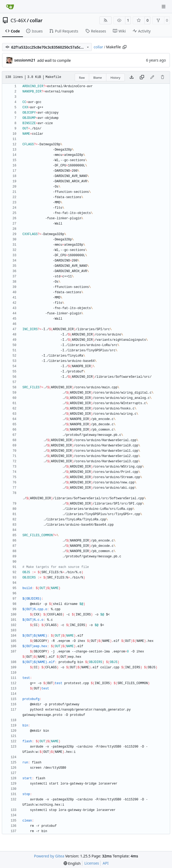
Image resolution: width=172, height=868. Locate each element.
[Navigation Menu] (164, 6)
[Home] (10, 7)
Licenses (92, 863)
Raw (82, 78)
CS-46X (18, 20)
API (106, 863)
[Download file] (132, 77)
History (115, 78)
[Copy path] (125, 47)
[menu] (72, 863)
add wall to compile (54, 60)
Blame (98, 78)
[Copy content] (142, 77)
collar (36, 20)
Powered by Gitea (49, 856)
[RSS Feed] (106, 20)
